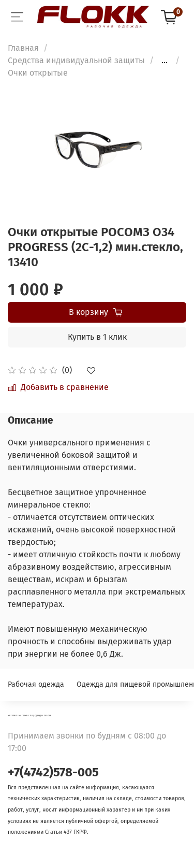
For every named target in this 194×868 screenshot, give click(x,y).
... (165, 61)
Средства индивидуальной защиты (76, 60)
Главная (23, 48)
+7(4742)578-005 (53, 772)
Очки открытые (38, 73)
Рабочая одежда (36, 684)
